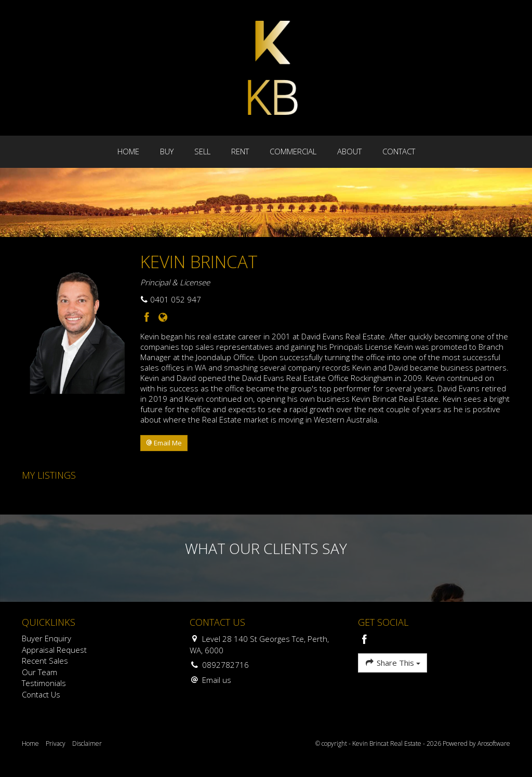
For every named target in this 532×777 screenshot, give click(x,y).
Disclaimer (87, 743)
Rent (240, 151)
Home (128, 151)
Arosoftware (494, 743)
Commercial (293, 151)
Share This (393, 662)
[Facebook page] (148, 318)
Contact (399, 151)
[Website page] (163, 318)
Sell (202, 151)
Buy (167, 151)
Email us (217, 680)
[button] (164, 443)
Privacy (56, 743)
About (349, 151)
